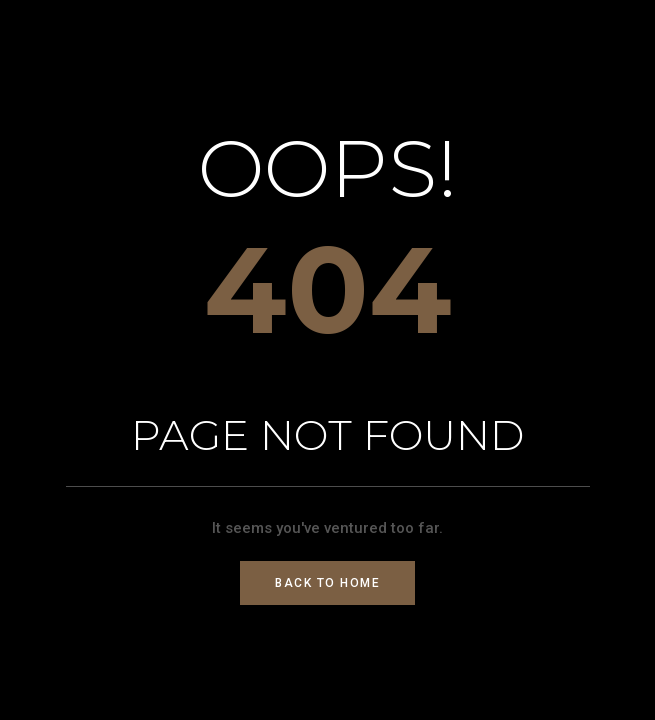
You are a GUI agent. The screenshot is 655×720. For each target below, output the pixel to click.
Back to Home (327, 583)
